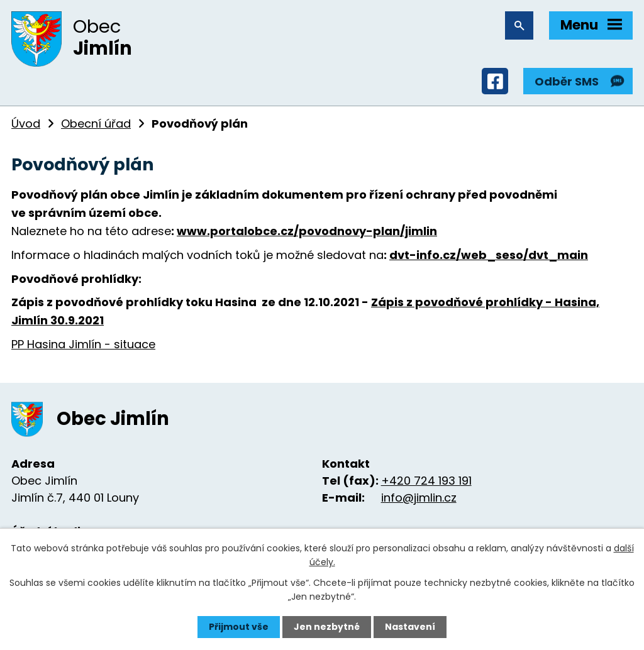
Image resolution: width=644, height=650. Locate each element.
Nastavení (410, 627)
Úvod (26, 124)
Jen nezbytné (327, 627)
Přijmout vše (239, 627)
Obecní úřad (96, 124)
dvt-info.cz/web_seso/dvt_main (489, 255)
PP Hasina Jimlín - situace (83, 344)
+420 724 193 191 (426, 481)
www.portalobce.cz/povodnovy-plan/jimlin (307, 231)
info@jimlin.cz (419, 498)
